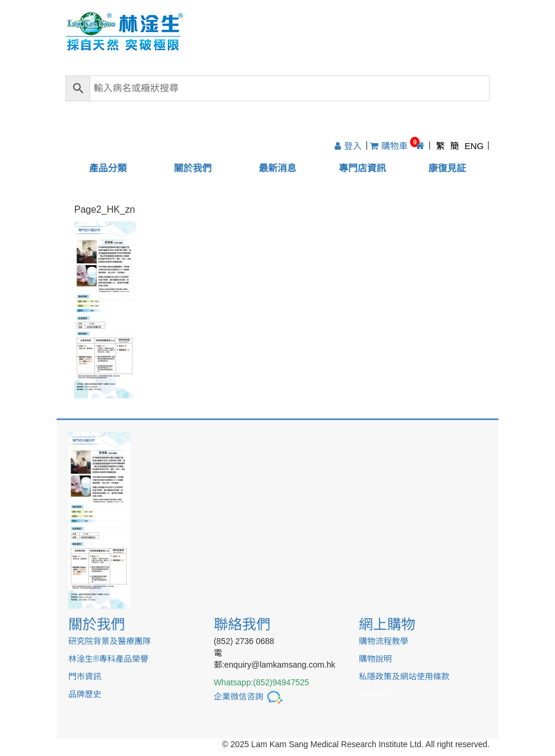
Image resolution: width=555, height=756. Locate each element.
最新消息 (277, 168)
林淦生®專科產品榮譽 (108, 659)
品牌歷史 (85, 694)
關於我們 (193, 168)
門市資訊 (85, 676)
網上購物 (387, 624)
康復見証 (447, 168)
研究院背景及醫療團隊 (110, 641)
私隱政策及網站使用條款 (404, 676)
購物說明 (375, 659)
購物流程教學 (384, 641)
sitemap (373, 694)
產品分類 (108, 168)
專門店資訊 (362, 168)
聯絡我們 (242, 624)
